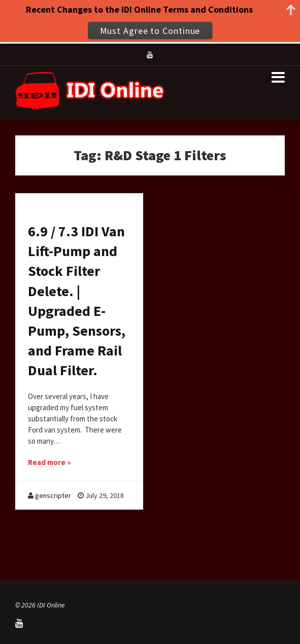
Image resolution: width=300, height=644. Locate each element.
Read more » (49, 462)
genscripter (53, 495)
